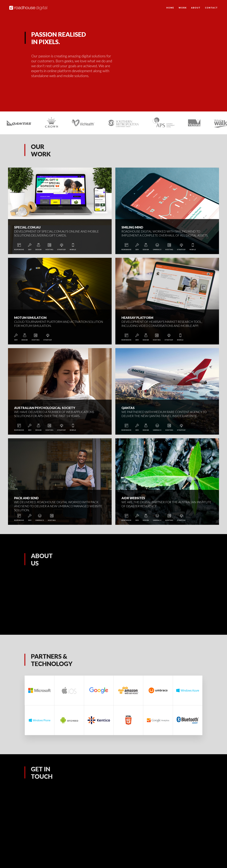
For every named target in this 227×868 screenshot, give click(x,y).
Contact (211, 8)
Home (170, 8)
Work (183, 8)
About (196, 8)
